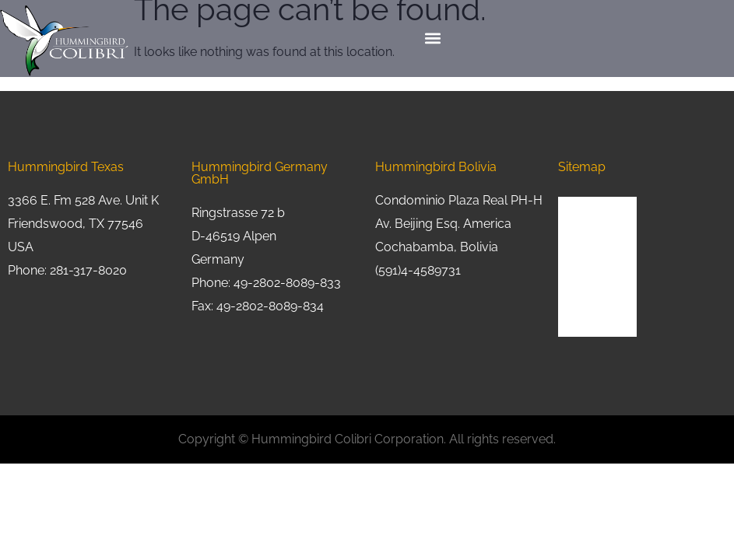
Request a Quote (597, 288)
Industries (581, 260)
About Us (580, 204)
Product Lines (591, 232)
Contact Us (584, 316)
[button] (433, 38)
